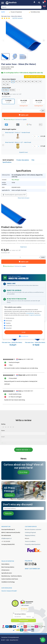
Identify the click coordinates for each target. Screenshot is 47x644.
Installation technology (8, 582)
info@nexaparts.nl (6, 538)
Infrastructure (5, 570)
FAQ (33, 160)
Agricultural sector (7, 573)
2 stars (6, 427)
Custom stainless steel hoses (10, 579)
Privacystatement (14, 637)
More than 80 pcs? (15, 119)
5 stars (13, 427)
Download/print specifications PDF (14, 195)
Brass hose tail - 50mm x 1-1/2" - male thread (18, 142)
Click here (10, 495)
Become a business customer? (33, 529)
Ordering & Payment (30, 532)
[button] (44, 7)
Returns (27, 538)
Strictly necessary (10, 318)
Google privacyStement (35, 315)
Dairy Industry (5, 564)
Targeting (8, 323)
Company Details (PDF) (8, 544)
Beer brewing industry (8, 567)
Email (3, 437)
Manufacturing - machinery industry (11, 576)
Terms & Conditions (30, 541)
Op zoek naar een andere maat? (35, 77)
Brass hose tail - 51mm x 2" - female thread (18, 132)
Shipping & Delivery (30, 535)
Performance (9, 321)
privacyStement (30, 313)
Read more (23, 247)
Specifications (7, 162)
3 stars (8, 427)
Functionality (9, 326)
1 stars (3, 427)
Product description (23, 160)
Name (3, 430)
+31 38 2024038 (6, 541)
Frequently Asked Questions (33, 544)
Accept (23, 332)
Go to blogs (23, 472)
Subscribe (8, 513)
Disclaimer (4, 637)
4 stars (11, 427)
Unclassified (9, 328)
